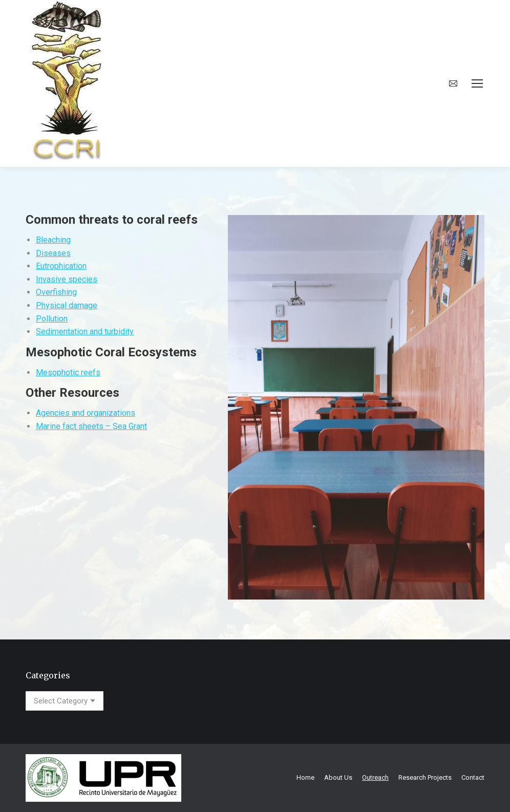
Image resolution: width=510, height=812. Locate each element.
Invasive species (67, 279)
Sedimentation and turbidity (85, 332)
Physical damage (67, 305)
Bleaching (53, 240)
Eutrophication (61, 266)
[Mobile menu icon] (477, 83)
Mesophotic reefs (68, 372)
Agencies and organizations (86, 413)
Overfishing (56, 292)
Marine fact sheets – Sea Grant (91, 426)
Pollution (52, 319)
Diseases (53, 253)
